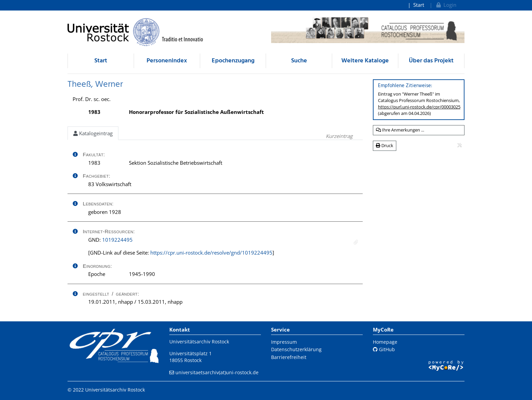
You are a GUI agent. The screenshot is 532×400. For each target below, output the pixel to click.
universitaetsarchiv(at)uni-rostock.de (217, 372)
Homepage (385, 342)
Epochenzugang (233, 61)
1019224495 (117, 240)
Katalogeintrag (93, 133)
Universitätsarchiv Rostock (199, 342)
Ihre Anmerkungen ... (400, 130)
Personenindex (167, 61)
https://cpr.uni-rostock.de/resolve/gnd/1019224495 (211, 253)
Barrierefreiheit (289, 357)
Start (419, 5)
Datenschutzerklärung (296, 349)
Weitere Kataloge (365, 61)
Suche (299, 61)
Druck (385, 145)
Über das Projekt (431, 61)
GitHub (384, 349)
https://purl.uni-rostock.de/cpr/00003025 (419, 107)
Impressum (284, 342)
